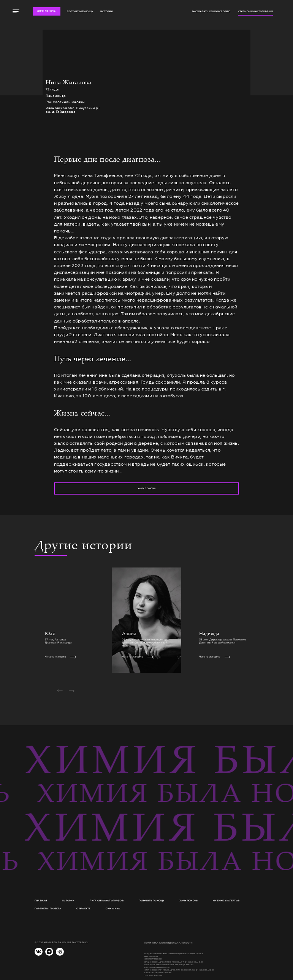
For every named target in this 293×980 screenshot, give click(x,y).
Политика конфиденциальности (169, 943)
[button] (60, 691)
